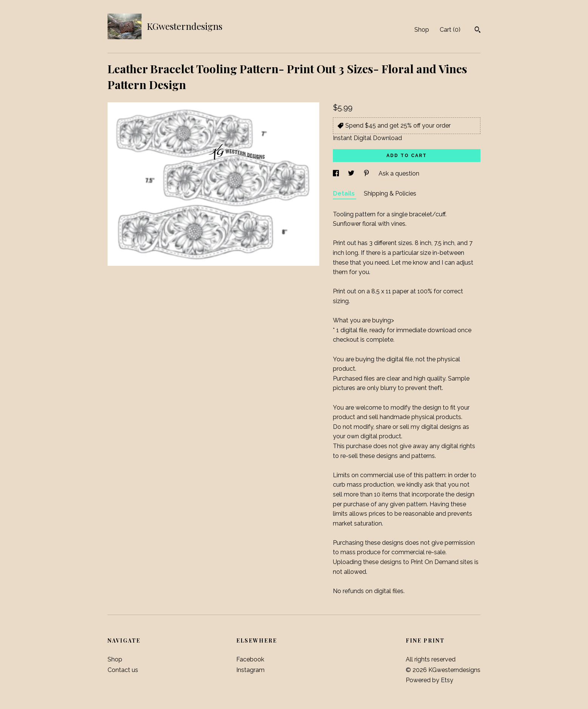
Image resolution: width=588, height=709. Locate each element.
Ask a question (399, 173)
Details (345, 193)
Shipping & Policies (390, 193)
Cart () (450, 30)
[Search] (478, 31)
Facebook (250, 659)
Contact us (123, 670)
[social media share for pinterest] (367, 173)
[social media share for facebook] (337, 173)
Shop (422, 30)
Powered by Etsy (429, 680)
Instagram (250, 670)
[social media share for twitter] (352, 173)
